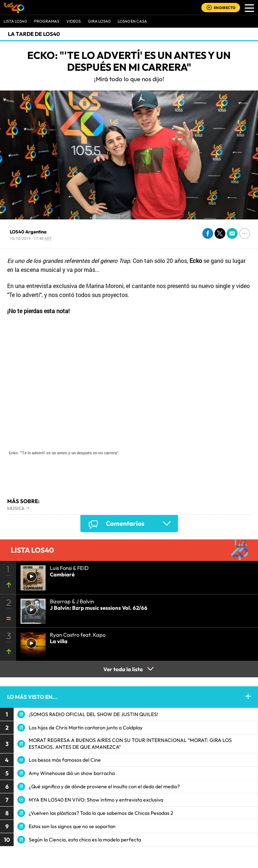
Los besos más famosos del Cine (65, 760)
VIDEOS (74, 21)
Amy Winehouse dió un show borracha (72, 773)
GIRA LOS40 (99, 21)
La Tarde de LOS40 (34, 34)
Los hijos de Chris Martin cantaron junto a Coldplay (86, 728)
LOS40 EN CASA (132, 21)
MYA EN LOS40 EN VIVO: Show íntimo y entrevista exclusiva (96, 800)
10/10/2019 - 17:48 (31, 238)
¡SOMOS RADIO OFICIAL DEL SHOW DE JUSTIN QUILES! (93, 714)
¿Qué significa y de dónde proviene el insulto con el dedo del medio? (104, 786)
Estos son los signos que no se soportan (72, 826)
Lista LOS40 (15, 21)
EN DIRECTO (225, 8)
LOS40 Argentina (28, 232)
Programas (47, 21)
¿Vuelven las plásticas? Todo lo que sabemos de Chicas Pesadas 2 (101, 813)
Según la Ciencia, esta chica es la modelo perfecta (85, 840)
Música (16, 508)
